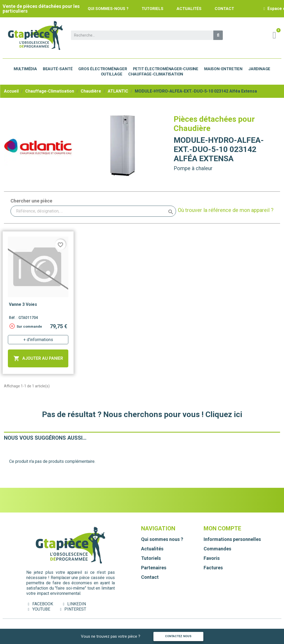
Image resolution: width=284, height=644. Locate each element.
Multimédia (25, 69)
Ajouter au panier (38, 358)
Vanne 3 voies (23, 304)
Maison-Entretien (223, 69)
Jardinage (259, 69)
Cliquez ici (224, 414)
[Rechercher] (93, 211)
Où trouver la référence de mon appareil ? (226, 210)
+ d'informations (38, 340)
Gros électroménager (103, 69)
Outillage (112, 74)
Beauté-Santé (58, 69)
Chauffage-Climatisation (156, 74)
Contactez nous (178, 636)
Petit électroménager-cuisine (166, 69)
